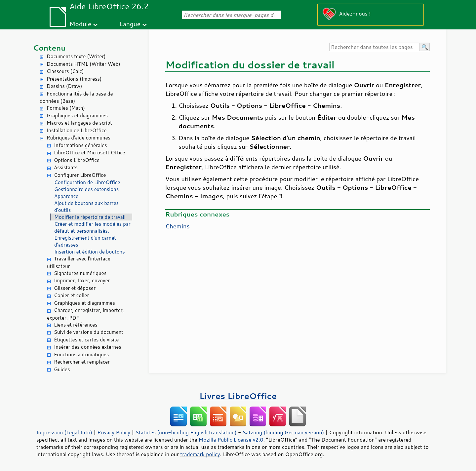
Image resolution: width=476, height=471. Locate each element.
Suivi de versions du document (89, 332)
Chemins (178, 226)
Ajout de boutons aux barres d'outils (86, 207)
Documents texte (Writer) (76, 56)
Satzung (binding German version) (283, 432)
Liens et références (76, 325)
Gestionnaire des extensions (86, 189)
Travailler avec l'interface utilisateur (79, 262)
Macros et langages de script (79, 123)
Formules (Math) (66, 108)
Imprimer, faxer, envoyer (82, 280)
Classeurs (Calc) (65, 71)
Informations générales (80, 145)
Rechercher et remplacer (82, 362)
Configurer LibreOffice (80, 175)
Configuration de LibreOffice (87, 182)
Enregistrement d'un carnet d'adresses (85, 241)
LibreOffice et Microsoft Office (90, 153)
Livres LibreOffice (238, 396)
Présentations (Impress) (74, 79)
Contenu (49, 48)
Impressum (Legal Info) (64, 432)
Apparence (66, 196)
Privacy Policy (114, 432)
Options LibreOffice (77, 160)
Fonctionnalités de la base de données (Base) (76, 98)
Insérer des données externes (88, 347)
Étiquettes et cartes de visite (86, 340)
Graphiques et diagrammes (77, 116)
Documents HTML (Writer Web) (83, 64)
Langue (130, 24)
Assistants (66, 167)
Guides (62, 369)
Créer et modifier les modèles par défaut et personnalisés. (92, 227)
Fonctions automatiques (81, 354)
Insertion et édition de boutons (90, 252)
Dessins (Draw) (64, 86)
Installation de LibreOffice (77, 130)
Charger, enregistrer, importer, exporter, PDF (85, 314)
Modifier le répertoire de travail (90, 217)
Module (80, 24)
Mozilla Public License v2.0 (231, 440)
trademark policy (200, 454)
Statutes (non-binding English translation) (186, 432)
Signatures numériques (80, 273)
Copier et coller (71, 295)
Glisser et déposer (75, 288)
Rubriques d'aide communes (79, 138)
